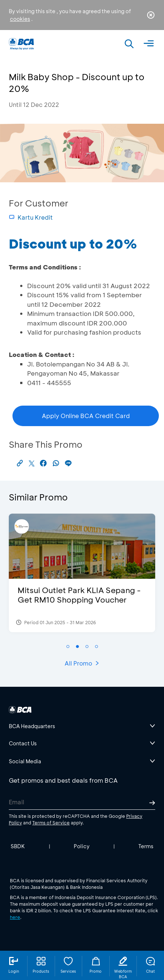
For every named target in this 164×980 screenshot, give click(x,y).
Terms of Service (51, 823)
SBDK (18, 846)
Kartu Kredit (31, 217)
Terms (146, 846)
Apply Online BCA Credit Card (86, 416)
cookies (20, 19)
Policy (82, 846)
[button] (68, 646)
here (15, 917)
